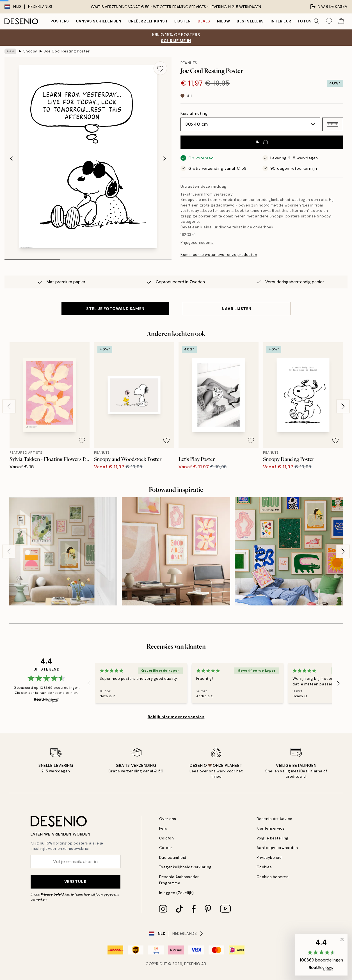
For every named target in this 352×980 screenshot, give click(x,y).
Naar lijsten (237, 309)
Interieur (281, 21)
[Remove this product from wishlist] (160, 68)
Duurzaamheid (173, 858)
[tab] (32, 257)
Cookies (264, 867)
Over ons (168, 819)
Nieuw (224, 21)
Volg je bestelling (273, 838)
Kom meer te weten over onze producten (219, 255)
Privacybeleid (269, 858)
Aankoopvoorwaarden (277, 848)
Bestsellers (250, 21)
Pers (163, 828)
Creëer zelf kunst (148, 21)
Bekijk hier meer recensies (176, 717)
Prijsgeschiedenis (197, 243)
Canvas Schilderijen (99, 21)
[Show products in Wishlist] (329, 21)
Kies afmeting (194, 113)
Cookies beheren (273, 877)
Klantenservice (271, 828)
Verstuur (75, 882)
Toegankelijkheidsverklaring (185, 867)
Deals (204, 21)
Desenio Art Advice (275, 819)
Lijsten (183, 21)
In (262, 142)
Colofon (167, 838)
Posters (60, 21)
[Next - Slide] (165, 158)
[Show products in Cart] (341, 21)
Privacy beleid (52, 894)
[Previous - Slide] (11, 158)
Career (166, 848)
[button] (333, 124)
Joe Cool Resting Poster (67, 51)
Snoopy (30, 51)
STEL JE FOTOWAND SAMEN (115, 309)
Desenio (192, 964)
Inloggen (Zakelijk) (177, 893)
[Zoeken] (317, 21)
